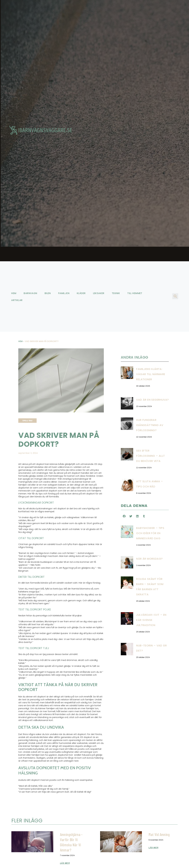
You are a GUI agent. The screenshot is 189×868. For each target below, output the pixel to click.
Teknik (116, 293)
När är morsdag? (149, 559)
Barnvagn (30, 293)
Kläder (81, 293)
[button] (175, 296)
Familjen (64, 293)
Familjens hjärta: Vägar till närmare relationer (151, 374)
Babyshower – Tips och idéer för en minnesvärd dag (150, 533)
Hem (14, 293)
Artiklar (17, 300)
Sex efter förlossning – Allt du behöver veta (150, 456)
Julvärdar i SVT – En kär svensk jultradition (151, 620)
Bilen (48, 293)
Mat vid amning (159, 834)
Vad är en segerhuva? (152, 400)
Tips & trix (27, 421)
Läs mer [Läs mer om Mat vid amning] (153, 848)
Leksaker (99, 293)
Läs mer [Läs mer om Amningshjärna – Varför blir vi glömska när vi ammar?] (65, 863)
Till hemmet (135, 293)
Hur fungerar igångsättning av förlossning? (150, 425)
